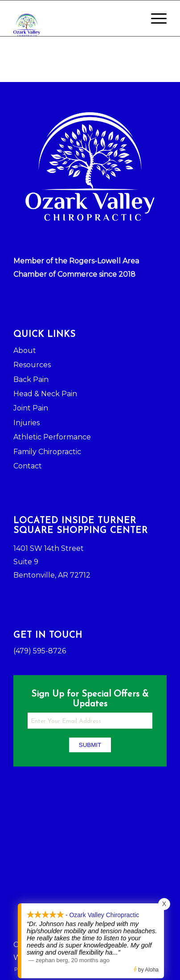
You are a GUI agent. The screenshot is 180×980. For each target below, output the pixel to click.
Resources (32, 365)
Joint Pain (31, 408)
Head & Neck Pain (45, 394)
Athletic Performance (52, 437)
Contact (28, 466)
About (25, 351)
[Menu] (154, 18)
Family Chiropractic (47, 452)
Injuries (27, 423)
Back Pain (31, 379)
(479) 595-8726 (40, 651)
